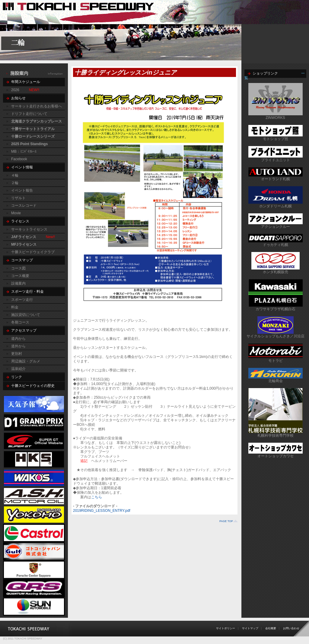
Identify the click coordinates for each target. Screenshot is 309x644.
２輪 (15, 183)
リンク (17, 377)
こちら (97, 497)
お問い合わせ (291, 628)
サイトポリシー (226, 628)
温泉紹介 (18, 369)
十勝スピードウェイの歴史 (33, 386)
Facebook (19, 159)
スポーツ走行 (22, 300)
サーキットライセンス (29, 229)
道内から (18, 339)
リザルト (18, 198)
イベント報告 (22, 190)
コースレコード (24, 206)
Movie (16, 213)
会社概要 (271, 628)
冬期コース (20, 322)
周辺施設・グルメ (26, 361)
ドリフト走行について (29, 114)
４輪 (15, 175)
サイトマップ (250, 628)
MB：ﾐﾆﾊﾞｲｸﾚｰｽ (24, 151)
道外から (18, 346)
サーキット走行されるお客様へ (37, 106)
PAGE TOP (226, 521)
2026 (15, 90)
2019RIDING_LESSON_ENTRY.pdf (102, 511)
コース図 (18, 268)
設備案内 (18, 283)
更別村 (17, 354)
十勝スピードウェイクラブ (33, 252)
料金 (15, 307)
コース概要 (20, 276)
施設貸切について (26, 315)
